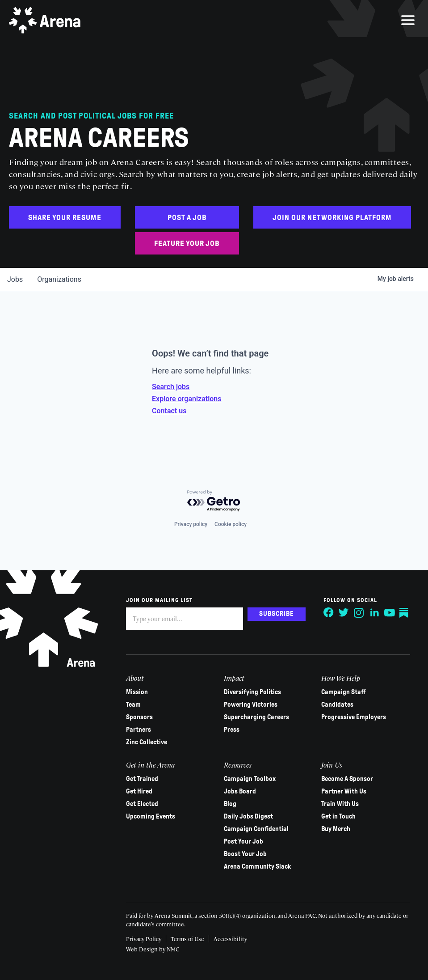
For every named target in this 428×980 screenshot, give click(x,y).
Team (133, 704)
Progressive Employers (354, 717)
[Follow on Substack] (405, 613)
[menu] (408, 20)
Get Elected (142, 804)
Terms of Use (187, 939)
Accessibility (230, 939)
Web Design (143, 949)
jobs (15, 279)
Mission (137, 692)
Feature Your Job (187, 244)
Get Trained (142, 779)
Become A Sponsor (347, 779)
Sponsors (139, 717)
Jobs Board (240, 791)
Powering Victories (251, 704)
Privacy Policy (144, 939)
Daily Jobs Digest (248, 816)
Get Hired (139, 791)
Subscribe (277, 614)
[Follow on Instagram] (359, 613)
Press (232, 730)
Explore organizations (187, 399)
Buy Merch (336, 829)
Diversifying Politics (252, 692)
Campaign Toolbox (250, 779)
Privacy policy (191, 524)
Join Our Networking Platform (332, 218)
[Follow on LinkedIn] (374, 613)
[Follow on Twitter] (344, 613)
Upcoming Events (151, 816)
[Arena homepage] (45, 20)
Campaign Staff (344, 692)
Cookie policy (231, 524)
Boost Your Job (245, 854)
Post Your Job (243, 841)
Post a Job (187, 218)
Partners (138, 730)
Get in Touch (338, 816)
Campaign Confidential (256, 829)
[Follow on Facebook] (329, 613)
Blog (230, 804)
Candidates (337, 704)
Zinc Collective (147, 742)
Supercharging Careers (256, 717)
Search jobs (171, 387)
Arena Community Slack (257, 866)
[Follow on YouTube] (390, 613)
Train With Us (340, 804)
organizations (59, 279)
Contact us (169, 411)
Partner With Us (344, 791)
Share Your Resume (65, 218)
